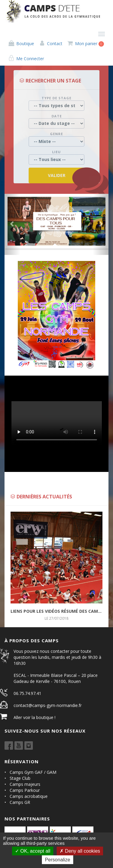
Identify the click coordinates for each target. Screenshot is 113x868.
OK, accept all (33, 851)
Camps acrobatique (29, 796)
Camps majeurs (25, 784)
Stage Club (20, 778)
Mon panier (86, 44)
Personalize (58, 860)
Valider (57, 175)
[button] (12, 225)
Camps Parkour (25, 790)
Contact (50, 43)
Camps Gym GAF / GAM (33, 772)
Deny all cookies (80, 851)
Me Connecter (26, 59)
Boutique (21, 43)
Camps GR (20, 802)
